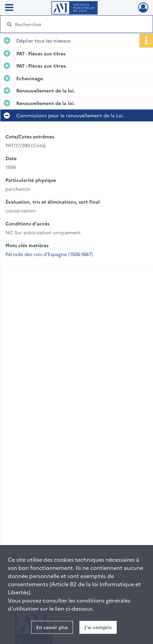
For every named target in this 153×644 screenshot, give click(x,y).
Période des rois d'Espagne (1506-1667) (49, 254)
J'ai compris (98, 627)
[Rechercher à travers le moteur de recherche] (74, 24)
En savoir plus (52, 627)
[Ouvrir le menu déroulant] (9, 8)
